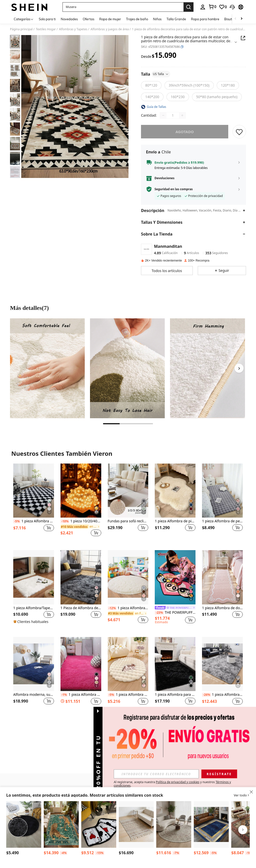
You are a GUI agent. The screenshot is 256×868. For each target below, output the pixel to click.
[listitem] (34, 503)
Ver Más (128, 727)
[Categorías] (24, 19)
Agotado (185, 132)
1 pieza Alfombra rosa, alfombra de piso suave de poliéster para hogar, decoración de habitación (81, 695)
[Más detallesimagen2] (127, 368)
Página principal (21, 29)
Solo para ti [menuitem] (47, 19)
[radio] (151, 85)
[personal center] (203, 7)
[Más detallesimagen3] (207, 368)
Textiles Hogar (46, 29)
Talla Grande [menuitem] (176, 19)
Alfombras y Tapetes (73, 29)
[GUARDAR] (239, 132)
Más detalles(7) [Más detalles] (29, 308)
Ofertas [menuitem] (88, 19)
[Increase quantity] (182, 115)
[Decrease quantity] (163, 115)
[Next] (239, 368)
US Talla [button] (161, 74)
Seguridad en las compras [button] (174, 189)
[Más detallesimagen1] (47, 368)
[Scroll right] (241, 19)
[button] (123, 7)
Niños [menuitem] (157, 19)
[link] (212, 7)
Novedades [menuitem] (69, 19)
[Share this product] (243, 38)
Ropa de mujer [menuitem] (110, 19)
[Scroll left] (235, 19)
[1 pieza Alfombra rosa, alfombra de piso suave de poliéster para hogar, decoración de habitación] (81, 664)
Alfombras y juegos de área (110, 29)
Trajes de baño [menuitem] (137, 19)
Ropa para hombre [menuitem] (205, 19)
